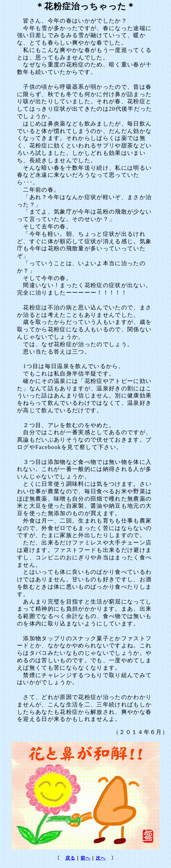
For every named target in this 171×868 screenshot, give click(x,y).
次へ (101, 858)
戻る (70, 858)
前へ (86, 858)
